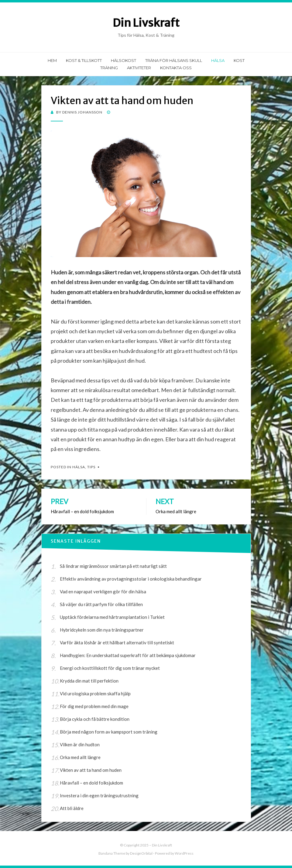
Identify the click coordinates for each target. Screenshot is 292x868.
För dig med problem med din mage (94, 706)
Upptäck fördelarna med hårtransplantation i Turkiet (112, 617)
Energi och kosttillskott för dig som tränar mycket (110, 668)
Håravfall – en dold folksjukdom (91, 783)
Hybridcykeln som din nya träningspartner (102, 630)
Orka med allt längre (80, 757)
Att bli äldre (72, 808)
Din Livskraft (146, 23)
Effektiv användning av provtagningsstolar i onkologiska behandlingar (131, 579)
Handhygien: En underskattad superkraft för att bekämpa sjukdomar (128, 655)
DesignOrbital (141, 853)
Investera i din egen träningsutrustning (99, 795)
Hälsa (218, 60)
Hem (52, 60)
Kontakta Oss (176, 68)
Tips (91, 467)
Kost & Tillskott (84, 60)
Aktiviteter (139, 68)
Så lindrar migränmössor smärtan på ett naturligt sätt (113, 566)
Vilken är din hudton (80, 744)
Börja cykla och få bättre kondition (95, 719)
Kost (239, 60)
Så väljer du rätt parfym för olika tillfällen (101, 604)
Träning (109, 68)
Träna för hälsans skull (174, 60)
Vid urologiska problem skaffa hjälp (95, 693)
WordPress (184, 853)
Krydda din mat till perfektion (89, 681)
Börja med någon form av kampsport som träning (109, 732)
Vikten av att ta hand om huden (91, 770)
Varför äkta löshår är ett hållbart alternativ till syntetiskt (117, 643)
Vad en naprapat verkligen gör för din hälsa (103, 592)
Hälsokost (124, 60)
